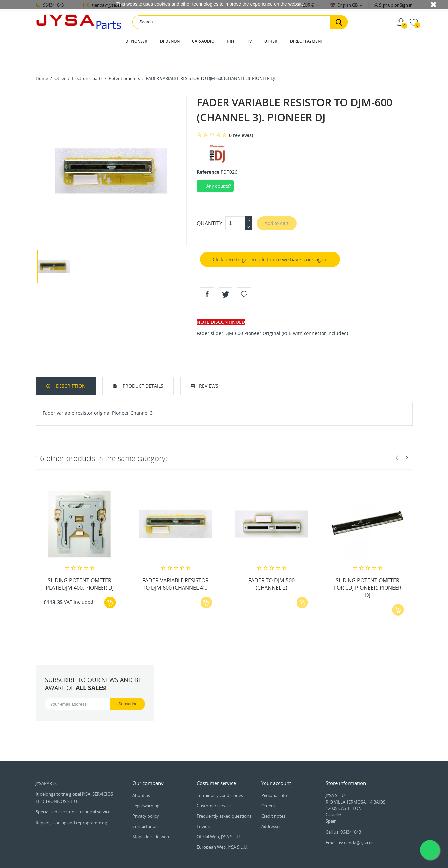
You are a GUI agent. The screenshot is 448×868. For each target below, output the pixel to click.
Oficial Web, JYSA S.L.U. (219, 818)
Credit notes (273, 797)
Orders (268, 787)
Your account (276, 764)
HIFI (231, 41)
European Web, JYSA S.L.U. (222, 828)
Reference (208, 153)
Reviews (209, 367)
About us (141, 776)
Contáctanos (145, 808)
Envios (203, 808)
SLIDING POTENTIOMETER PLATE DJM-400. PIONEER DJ (80, 565)
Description (70, 367)
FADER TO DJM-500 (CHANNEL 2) (271, 565)
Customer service (214, 787)
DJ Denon (170, 41)
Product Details (142, 367)
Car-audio (203, 41)
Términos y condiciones (220, 776)
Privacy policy (146, 797)
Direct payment (306, 41)
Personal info (274, 776)
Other (271, 41)
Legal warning (146, 787)
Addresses (271, 808)
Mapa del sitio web (151, 818)
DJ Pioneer (136, 41)
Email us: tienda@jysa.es (349, 824)
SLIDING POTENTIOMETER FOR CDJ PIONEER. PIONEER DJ (368, 569)
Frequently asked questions (224, 797)
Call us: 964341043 (343, 813)
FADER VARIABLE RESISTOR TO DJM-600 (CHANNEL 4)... (176, 565)
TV (249, 41)
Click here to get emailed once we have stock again (270, 241)
